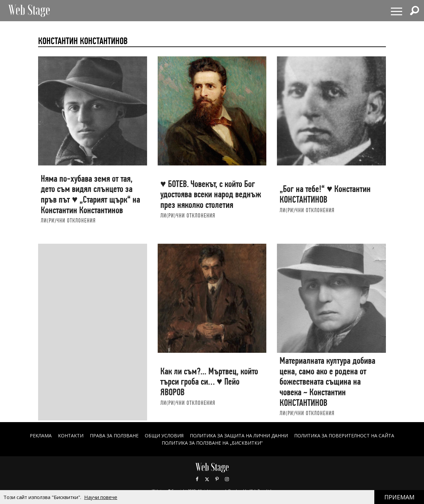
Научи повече (101, 497)
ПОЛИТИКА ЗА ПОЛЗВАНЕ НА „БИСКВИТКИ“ (212, 443)
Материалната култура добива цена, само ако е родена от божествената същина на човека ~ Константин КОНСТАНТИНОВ (327, 382)
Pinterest (217, 479)
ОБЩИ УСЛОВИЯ (164, 436)
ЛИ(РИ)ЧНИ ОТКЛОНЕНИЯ (68, 220)
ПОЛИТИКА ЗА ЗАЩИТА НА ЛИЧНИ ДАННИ (239, 436)
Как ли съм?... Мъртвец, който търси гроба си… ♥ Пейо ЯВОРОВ (209, 382)
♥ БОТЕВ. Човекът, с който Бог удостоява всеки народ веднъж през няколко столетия (211, 194)
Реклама (41, 436)
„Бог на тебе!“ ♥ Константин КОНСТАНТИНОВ (325, 194)
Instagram (227, 479)
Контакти (71, 436)
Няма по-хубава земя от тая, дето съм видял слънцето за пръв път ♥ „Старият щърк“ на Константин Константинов (90, 194)
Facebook (197, 479)
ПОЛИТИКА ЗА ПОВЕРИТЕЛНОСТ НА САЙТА (344, 436)
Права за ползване (114, 436)
